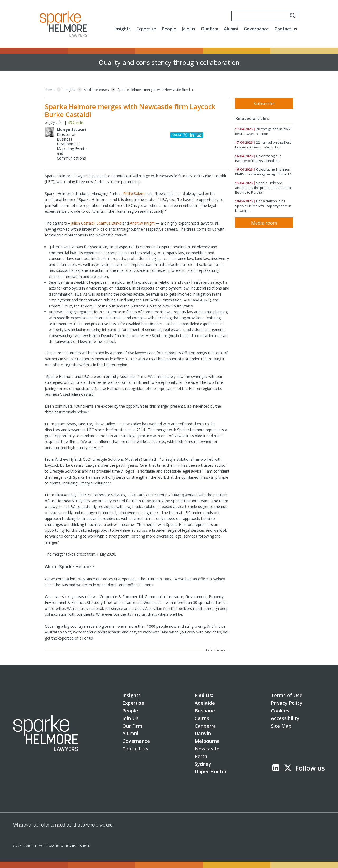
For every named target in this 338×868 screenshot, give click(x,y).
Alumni (231, 29)
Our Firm (132, 726)
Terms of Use (287, 695)
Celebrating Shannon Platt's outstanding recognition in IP (263, 172)
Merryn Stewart (72, 130)
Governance (256, 29)
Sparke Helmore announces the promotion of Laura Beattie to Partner (263, 188)
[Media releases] (96, 90)
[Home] (50, 90)
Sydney (203, 764)
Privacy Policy (287, 703)
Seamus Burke (109, 223)
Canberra (205, 726)
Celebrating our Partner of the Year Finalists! (258, 158)
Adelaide (205, 703)
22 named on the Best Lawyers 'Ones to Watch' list (263, 145)
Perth (201, 756)
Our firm (210, 29)
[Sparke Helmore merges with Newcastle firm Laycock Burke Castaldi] (157, 90)
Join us (189, 29)
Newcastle (207, 749)
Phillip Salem (134, 193)
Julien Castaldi (83, 223)
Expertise (146, 29)
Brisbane (205, 711)
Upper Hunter (211, 771)
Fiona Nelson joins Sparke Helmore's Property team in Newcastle (263, 206)
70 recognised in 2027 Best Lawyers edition (263, 131)
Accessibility (285, 718)
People (169, 29)
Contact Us (135, 749)
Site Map (281, 726)
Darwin (203, 733)
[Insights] (69, 90)
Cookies (280, 711)
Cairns (202, 718)
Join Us (130, 718)
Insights (123, 29)
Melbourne (207, 741)
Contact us (286, 29)
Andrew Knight (142, 223)
